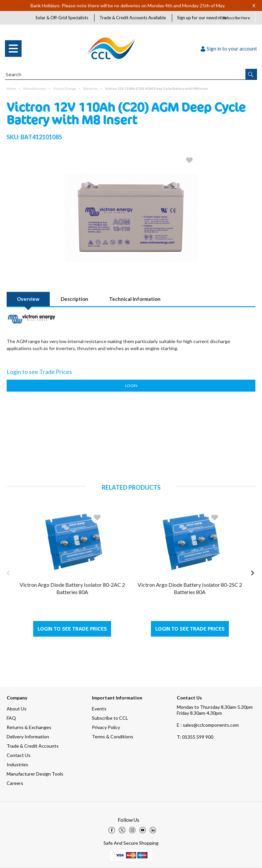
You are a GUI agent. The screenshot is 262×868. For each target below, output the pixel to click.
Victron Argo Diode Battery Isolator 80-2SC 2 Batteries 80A (190, 588)
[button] (251, 74)
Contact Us (19, 755)
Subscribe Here (236, 18)
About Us (17, 709)
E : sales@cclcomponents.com (208, 725)
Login (131, 385)
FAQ (11, 718)
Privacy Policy (106, 727)
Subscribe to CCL (110, 718)
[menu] (13, 49)
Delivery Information (28, 737)
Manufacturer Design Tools (35, 774)
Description (74, 299)
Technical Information (135, 299)
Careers (15, 783)
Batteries (91, 88)
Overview (28, 299)
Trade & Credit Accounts (33, 746)
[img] (112, 830)
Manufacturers (35, 88)
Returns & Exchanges (29, 727)
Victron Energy (65, 88)
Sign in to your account (229, 49)
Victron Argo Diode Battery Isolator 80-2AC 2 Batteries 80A (72, 588)
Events (99, 709)
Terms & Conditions (113, 737)
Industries (17, 764)
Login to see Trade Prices (72, 629)
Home (11, 88)
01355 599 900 (195, 737)
